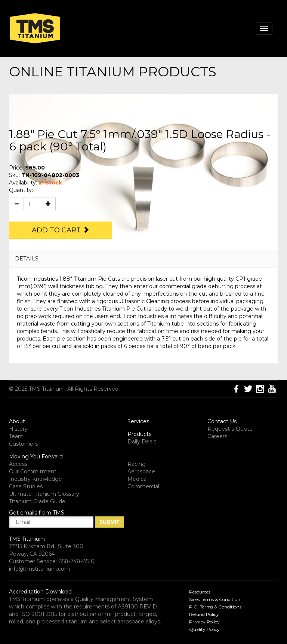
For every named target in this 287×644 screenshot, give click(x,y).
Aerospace (141, 471)
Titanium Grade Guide (37, 501)
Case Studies (26, 486)
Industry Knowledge (36, 479)
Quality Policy (204, 629)
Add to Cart (61, 230)
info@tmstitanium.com (39, 569)
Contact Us (222, 421)
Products (139, 434)
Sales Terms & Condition (215, 599)
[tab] (143, 259)
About (17, 421)
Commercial (143, 486)
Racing (137, 464)
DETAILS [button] (27, 259)
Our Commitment (33, 471)
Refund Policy (204, 614)
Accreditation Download (40, 592)
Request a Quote (230, 429)
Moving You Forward (36, 457)
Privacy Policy (204, 622)
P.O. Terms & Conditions (215, 607)
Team (16, 436)
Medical (138, 479)
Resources (200, 592)
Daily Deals (142, 442)
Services (138, 421)
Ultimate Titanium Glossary (44, 494)
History (18, 429)
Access (18, 464)
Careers (217, 436)
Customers (23, 444)
